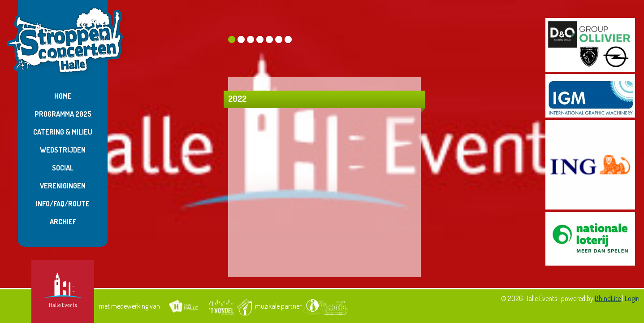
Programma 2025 (63, 114)
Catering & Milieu (63, 132)
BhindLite (608, 298)
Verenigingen (63, 186)
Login (632, 298)
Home (63, 96)
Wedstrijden (63, 150)
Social (63, 168)
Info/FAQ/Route (63, 204)
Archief (63, 222)
